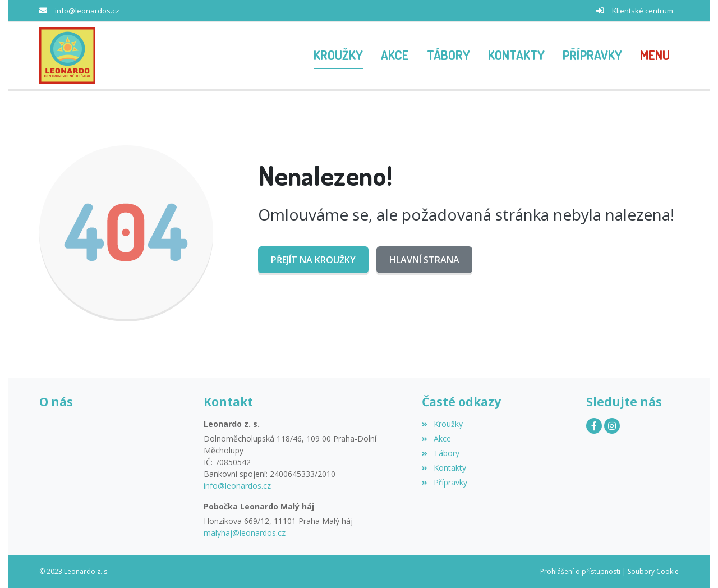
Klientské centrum (643, 11)
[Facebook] (594, 426)
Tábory (440, 453)
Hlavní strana (424, 260)
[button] (655, 56)
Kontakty (444, 468)
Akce (436, 438)
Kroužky (442, 424)
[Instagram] (612, 426)
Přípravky (444, 482)
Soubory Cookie (653, 571)
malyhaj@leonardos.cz (245, 533)
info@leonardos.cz (87, 11)
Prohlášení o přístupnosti (580, 571)
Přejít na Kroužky (313, 260)
